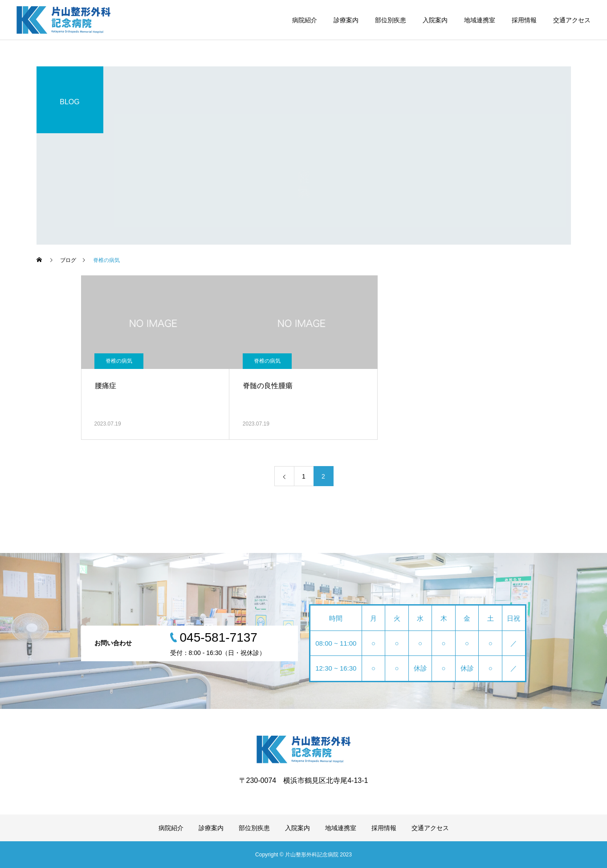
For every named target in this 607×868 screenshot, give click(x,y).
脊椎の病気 (119, 361)
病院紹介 (305, 20)
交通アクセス (572, 20)
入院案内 (435, 20)
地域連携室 (480, 20)
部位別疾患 (391, 20)
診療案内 (346, 20)
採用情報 (524, 20)
